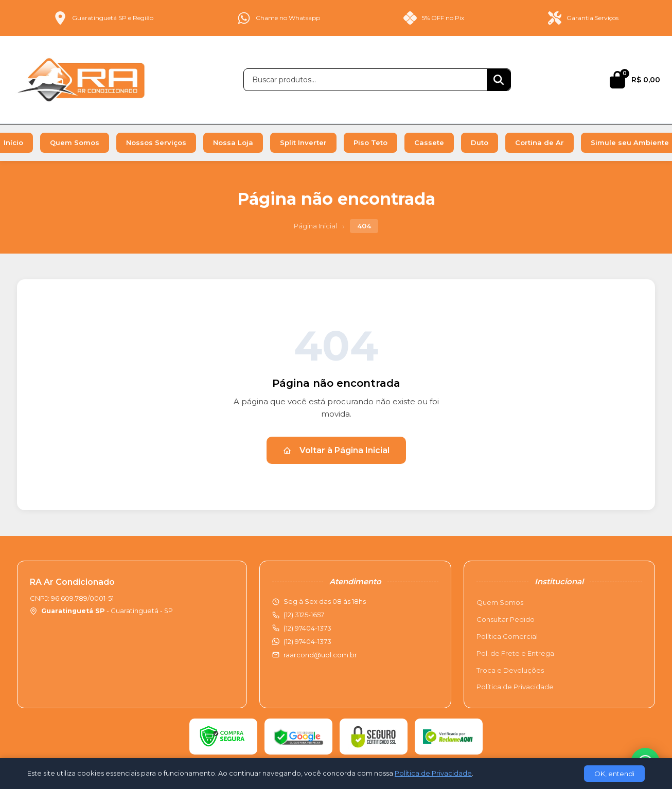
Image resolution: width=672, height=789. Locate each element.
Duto (480, 142)
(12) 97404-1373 (307, 641)
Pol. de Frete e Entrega (515, 653)
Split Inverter (303, 142)
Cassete (429, 142)
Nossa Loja (233, 142)
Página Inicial (315, 226)
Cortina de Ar (540, 142)
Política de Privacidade (515, 687)
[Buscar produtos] (365, 80)
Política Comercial (507, 636)
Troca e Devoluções (510, 670)
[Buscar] (499, 80)
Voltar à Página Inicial (336, 450)
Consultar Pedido (506, 619)
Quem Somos (75, 142)
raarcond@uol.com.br (320, 655)
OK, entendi (614, 774)
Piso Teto (370, 142)
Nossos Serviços (156, 142)
